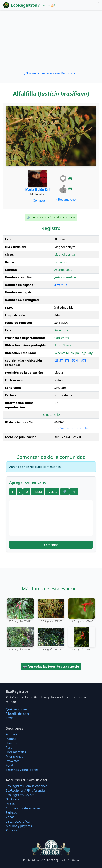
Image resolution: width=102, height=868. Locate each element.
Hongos (11, 743)
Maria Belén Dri (38, 190)
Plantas (11, 739)
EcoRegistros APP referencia (25, 790)
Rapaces (12, 830)
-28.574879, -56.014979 (70, 360)
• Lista (38, 492)
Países (10, 804)
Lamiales (60, 262)
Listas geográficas (18, 821)
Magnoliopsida (65, 254)
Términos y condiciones (22, 770)
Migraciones (14, 756)
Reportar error (66, 200)
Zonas (10, 817)
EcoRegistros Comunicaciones (27, 786)
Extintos (11, 813)
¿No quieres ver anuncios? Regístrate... (51, 73)
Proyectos (13, 761)
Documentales (16, 752)
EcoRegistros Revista (20, 795)
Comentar (51, 545)
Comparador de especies (23, 808)
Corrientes (62, 338)
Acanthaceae (63, 270)
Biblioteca (13, 799)
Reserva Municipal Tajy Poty (73, 353)
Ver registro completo (74, 428)
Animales (12, 734)
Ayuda (10, 765)
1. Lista (52, 492)
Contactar (38, 201)
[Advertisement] (51, 41)
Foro (9, 748)
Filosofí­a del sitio (17, 714)
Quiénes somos (17, 709)
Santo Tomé (63, 345)
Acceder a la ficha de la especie (51, 217)
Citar (9, 718)
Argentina (61, 330)
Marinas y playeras (19, 826)
